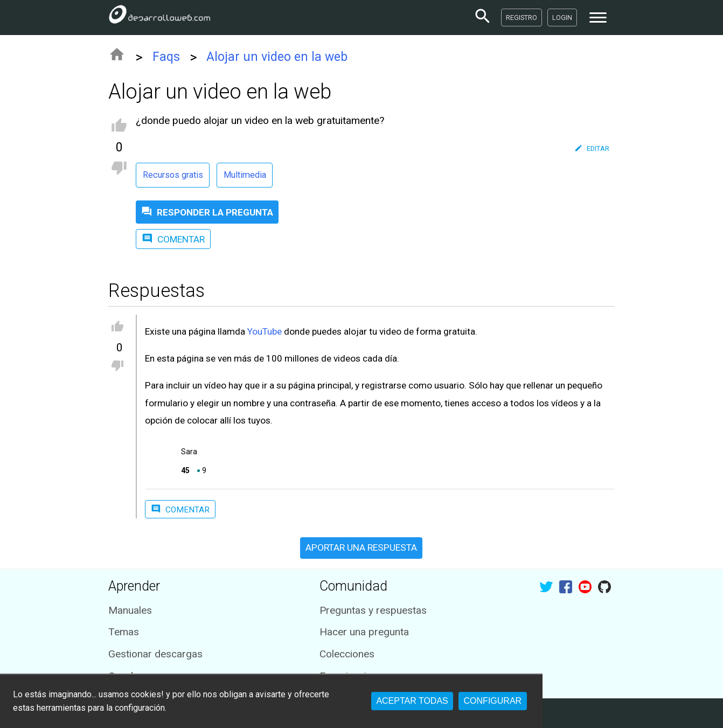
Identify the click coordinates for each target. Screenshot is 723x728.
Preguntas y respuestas (373, 610)
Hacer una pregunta (364, 632)
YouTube (265, 331)
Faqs (166, 57)
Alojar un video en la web (277, 57)
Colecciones (347, 654)
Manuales (130, 610)
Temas (124, 632)
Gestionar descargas (155, 654)
